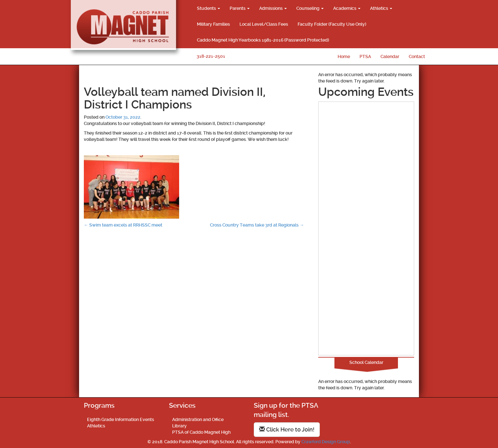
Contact (417, 56)
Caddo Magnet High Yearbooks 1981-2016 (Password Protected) (263, 40)
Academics (347, 8)
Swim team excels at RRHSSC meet (123, 225)
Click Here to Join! (287, 429)
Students (209, 8)
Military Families (213, 24)
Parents (240, 8)
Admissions (273, 8)
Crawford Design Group (326, 442)
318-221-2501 (211, 56)
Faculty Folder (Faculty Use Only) (332, 24)
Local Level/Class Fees (264, 24)
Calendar (390, 56)
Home (344, 56)
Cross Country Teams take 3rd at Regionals (257, 225)
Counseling (310, 8)
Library (179, 426)
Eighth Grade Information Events (121, 419)
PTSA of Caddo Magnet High (201, 432)
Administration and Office (198, 419)
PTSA (365, 56)
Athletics (381, 8)
